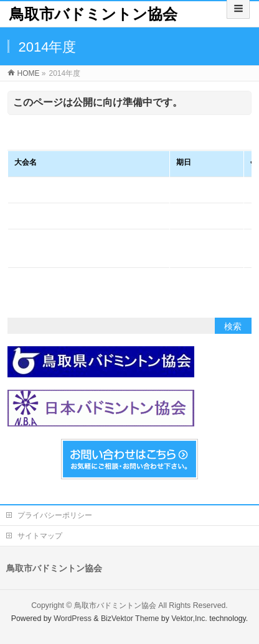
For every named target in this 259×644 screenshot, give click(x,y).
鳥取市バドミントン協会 (93, 14)
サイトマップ (40, 536)
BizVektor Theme (130, 619)
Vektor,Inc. (189, 619)
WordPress (73, 619)
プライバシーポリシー (55, 515)
